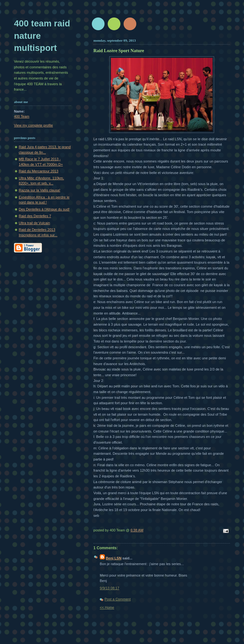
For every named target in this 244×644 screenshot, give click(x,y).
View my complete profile (34, 125)
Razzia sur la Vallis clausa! (40, 190)
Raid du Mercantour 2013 (39, 171)
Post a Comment (118, 599)
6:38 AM (137, 530)
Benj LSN (114, 558)
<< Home (107, 607)
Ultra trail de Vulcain (34, 223)
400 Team (22, 116)
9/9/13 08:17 (109, 588)
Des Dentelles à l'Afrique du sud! (44, 209)
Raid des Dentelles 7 (35, 216)
